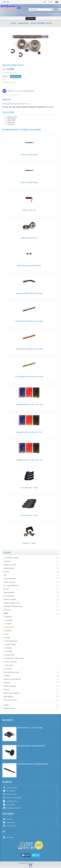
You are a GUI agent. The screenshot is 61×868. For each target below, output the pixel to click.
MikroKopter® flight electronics (13, 606)
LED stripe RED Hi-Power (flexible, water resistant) (29, 349)
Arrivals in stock (9, 794)
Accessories (7, 561)
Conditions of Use (10, 801)
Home (44, 2)
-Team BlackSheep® (11, 641)
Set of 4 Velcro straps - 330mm (29, 515)
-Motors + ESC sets (11, 662)
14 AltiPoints (17, 91)
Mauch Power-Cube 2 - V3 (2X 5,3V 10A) (30, 728)
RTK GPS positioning (10, 686)
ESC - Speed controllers (11, 586)
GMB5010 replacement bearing (29, 238)
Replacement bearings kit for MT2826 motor (29, 266)
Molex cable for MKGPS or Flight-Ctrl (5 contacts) (29, 293)
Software (7, 690)
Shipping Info (9, 822)
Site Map (7, 819)
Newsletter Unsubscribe (12, 808)
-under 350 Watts (10, 644)
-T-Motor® (8, 624)
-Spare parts (9, 665)
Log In (50, 2)
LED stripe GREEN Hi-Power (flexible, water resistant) (29, 377)
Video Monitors (8, 697)
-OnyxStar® (9, 620)
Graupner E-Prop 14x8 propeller (29, 155)
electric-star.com (10, 826)
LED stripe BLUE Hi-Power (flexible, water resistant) (29, 321)
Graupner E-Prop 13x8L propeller (29, 182)
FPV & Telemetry (9, 596)
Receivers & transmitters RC (12, 679)
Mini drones (7, 610)
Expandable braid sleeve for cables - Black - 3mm (29, 404)
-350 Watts (8, 648)
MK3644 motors (25, 104)
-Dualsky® (8, 631)
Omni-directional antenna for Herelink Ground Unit (33, 764)
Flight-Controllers (9, 592)
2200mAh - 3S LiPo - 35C (29, 210)
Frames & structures (10, 599)
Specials (6, 705)
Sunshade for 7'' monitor (29, 543)
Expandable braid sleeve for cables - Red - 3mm (29, 432)
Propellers (7, 676)
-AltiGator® (8, 617)
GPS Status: (8, 837)
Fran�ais (31, 866)
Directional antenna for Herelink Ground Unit (31, 746)
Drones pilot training (10, 579)
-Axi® (7, 634)
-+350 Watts (9, 651)
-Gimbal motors (10, 655)
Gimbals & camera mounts (12, 603)
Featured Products (9, 708)
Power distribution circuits (11, 672)
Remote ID (7, 683)
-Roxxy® (8, 638)
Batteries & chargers (10, 565)
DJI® (5, 575)
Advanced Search (10, 787)
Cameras (6, 572)
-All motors (8, 669)
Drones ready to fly (10, 582)
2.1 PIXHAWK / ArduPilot (11, 558)
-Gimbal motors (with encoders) (15, 658)
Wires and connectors (10, 700)
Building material (9, 568)
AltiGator (31, 863)
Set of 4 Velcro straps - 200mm (29, 488)
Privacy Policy (9, 804)
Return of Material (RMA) (12, 797)
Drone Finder (6, 2)
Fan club (6, 589)
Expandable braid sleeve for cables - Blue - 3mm (29, 460)
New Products (9, 791)
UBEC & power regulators (12, 693)
